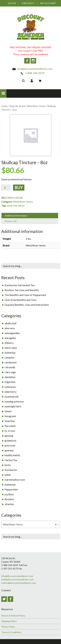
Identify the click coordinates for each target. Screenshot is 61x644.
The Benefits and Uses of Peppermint (25, 295)
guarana (9, 450)
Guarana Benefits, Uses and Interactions (27, 305)
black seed (11, 348)
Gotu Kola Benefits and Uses (20, 300)
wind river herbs (16, 205)
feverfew (10, 421)
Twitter (4, 599)
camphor (10, 357)
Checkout (28, 3)
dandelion (10, 377)
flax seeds (10, 426)
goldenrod (10, 440)
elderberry (10, 392)
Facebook (27, 61)
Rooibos (9, 499)
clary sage (10, 372)
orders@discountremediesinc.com (19, 583)
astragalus (10, 338)
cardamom (11, 362)
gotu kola (10, 445)
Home (4, 106)
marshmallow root (15, 480)
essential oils (12, 397)
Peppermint (11, 489)
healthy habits (12, 455)
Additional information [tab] (16, 216)
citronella (10, 367)
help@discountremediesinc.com (17, 579)
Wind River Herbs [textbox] (30, 524)
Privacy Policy (8, 627)
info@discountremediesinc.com (32, 69)
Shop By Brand (17, 106)
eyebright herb (13, 406)
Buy (19, 187)
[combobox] (31, 524)
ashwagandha (12, 333)
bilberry (9, 343)
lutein (8, 475)
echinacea (10, 387)
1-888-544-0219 (32, 73)
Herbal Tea (11, 460)
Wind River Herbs (36, 106)
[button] (3, 93)
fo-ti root (10, 431)
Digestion (10, 382)
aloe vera (10, 328)
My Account (48, 3)
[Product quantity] (6, 187)
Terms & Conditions (11, 632)
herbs (8, 465)
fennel (8, 411)
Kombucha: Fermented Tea (20, 285)
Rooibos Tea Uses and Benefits (22, 290)
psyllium (9, 494)
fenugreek (10, 416)
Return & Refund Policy (13, 616)
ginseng (9, 436)
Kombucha (11, 470)
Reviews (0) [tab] (11, 221)
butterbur (10, 353)
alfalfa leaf (10, 323)
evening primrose (14, 401)
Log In (12, 3)
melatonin (10, 484)
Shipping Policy (9, 621)
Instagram (33, 61)
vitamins (9, 504)
